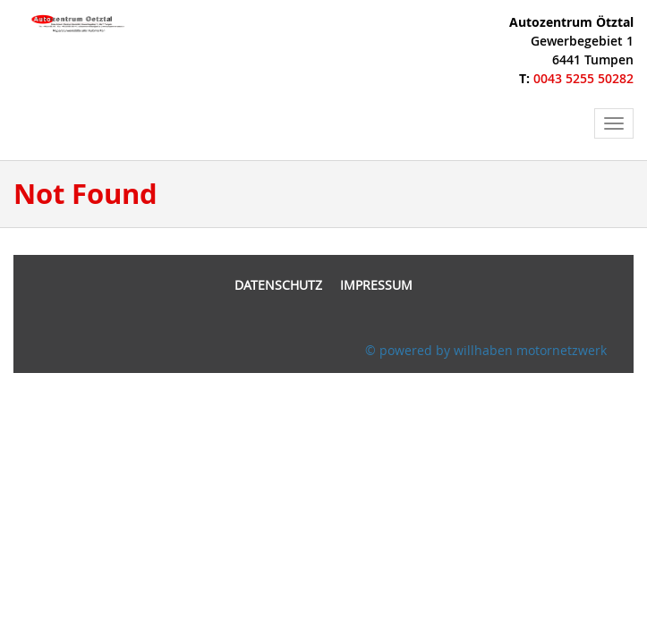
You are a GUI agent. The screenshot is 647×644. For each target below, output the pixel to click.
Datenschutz (278, 285)
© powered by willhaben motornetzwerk (486, 350)
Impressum (376, 285)
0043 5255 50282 (583, 78)
